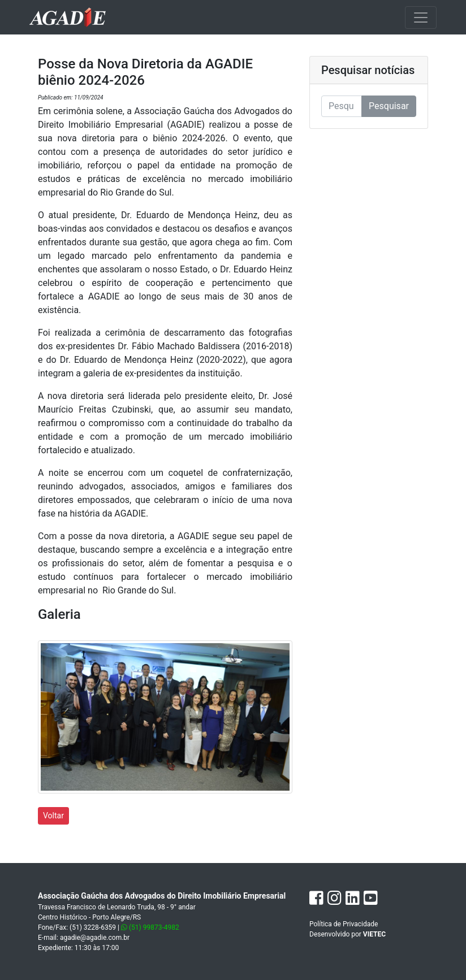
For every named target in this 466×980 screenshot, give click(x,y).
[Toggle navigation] (421, 18)
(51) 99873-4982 (150, 927)
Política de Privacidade (344, 924)
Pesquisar (389, 106)
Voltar (53, 816)
